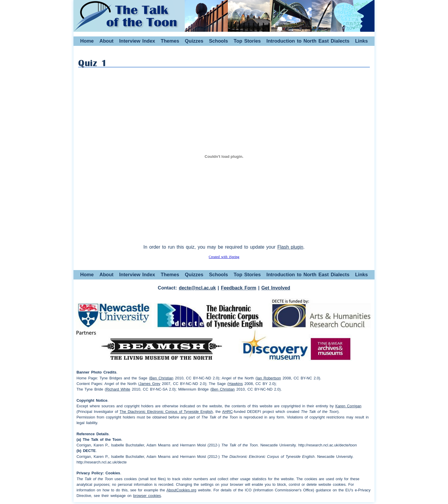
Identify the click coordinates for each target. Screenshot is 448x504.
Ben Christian (162, 378)
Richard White (118, 389)
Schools (219, 41)
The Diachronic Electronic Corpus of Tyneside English (166, 412)
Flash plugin (290, 247)
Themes (170, 41)
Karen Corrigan (348, 406)
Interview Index (137, 41)
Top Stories (247, 41)
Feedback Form (238, 288)
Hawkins (236, 384)
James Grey (150, 384)
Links (361, 41)
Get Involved (276, 288)
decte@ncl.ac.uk (197, 288)
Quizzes (194, 41)
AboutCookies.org (181, 490)
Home (87, 41)
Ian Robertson (269, 378)
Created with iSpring (224, 257)
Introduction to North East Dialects (308, 41)
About (106, 41)
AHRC (228, 412)
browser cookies (147, 496)
